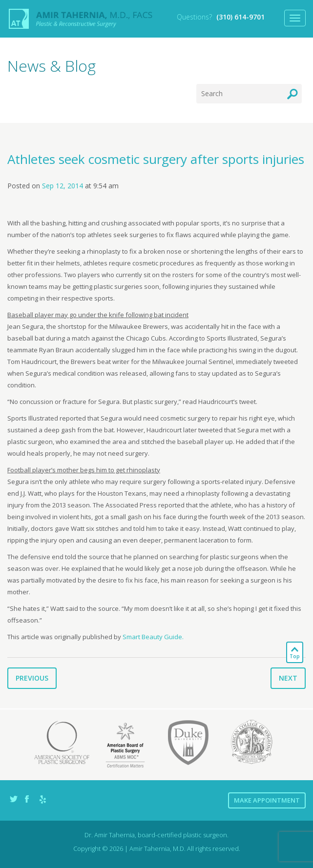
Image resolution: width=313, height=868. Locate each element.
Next (288, 678)
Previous (32, 678)
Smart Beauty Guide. (153, 637)
